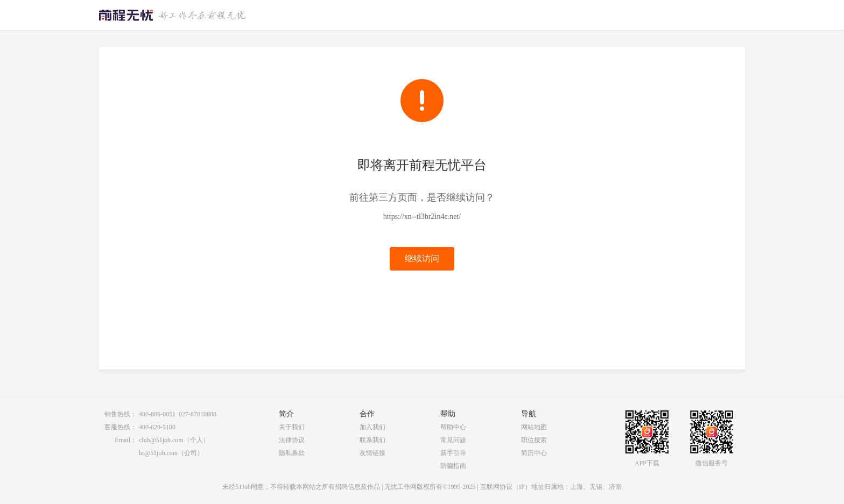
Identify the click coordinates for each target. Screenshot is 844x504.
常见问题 (453, 440)
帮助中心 (453, 427)
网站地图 (534, 427)
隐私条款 (292, 453)
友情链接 (372, 453)
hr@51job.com (158, 453)
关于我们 (292, 427)
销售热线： (121, 414)
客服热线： (121, 427)
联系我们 (372, 440)
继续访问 (422, 258)
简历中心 (534, 453)
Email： (126, 440)
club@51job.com (161, 440)
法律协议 (292, 440)
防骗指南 (453, 466)
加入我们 (372, 427)
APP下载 (647, 463)
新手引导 (453, 453)
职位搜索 (534, 440)
